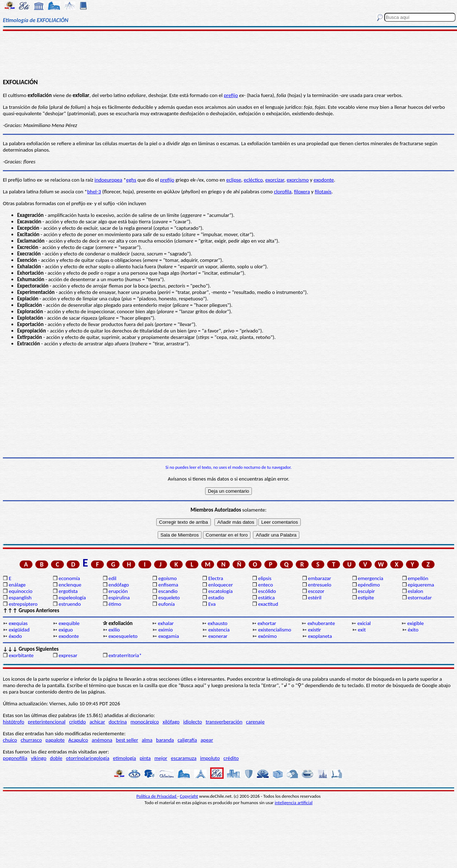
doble (56, 758)
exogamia (169, 636)
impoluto (210, 758)
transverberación (224, 722)
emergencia (370, 578)
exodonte (324, 180)
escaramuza (184, 758)
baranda (165, 740)
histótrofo (14, 722)
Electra (216, 578)
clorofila (283, 192)
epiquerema (421, 585)
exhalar (166, 623)
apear (207, 740)
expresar (68, 655)
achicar (97, 722)
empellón (418, 578)
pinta (145, 758)
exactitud (268, 604)
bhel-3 (94, 192)
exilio (114, 630)
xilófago (171, 722)
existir (314, 630)
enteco (265, 585)
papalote (55, 740)
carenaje (255, 722)
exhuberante (321, 623)
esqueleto (169, 598)
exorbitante (21, 655)
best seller (127, 740)
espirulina (119, 598)
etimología (125, 758)
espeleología (72, 598)
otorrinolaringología (88, 758)
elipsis (265, 578)
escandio (168, 591)
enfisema (168, 585)
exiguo (66, 630)
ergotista (68, 591)
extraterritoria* (125, 655)
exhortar (267, 623)
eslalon (415, 591)
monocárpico (145, 722)
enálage (17, 585)
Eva (212, 604)
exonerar (218, 636)
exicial (364, 623)
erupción (118, 591)
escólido (267, 591)
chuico (10, 740)
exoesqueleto (123, 636)
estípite (366, 598)
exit (362, 630)
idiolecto (192, 722)
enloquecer (221, 585)
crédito (231, 758)
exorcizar (275, 180)
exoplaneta (320, 636)
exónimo (267, 636)
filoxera (302, 192)
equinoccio (21, 591)
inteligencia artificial (294, 803)
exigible (416, 623)
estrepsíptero (23, 604)
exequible (69, 623)
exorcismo (298, 180)
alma (147, 740)
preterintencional (47, 722)
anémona (102, 740)
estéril (315, 598)
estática (266, 598)
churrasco (31, 740)
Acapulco (78, 740)
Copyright (189, 796)
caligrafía (187, 740)
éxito (413, 630)
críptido (78, 722)
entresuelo (319, 585)
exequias (18, 623)
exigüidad (19, 630)
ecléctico (253, 180)
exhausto (217, 623)
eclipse (234, 180)
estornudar (420, 598)
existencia (219, 630)
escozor (316, 591)
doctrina (118, 722)
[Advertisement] (229, 54)
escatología (220, 591)
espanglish (20, 598)
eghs (131, 180)
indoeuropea (108, 180)
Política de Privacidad (157, 796)
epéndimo (369, 585)
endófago (119, 585)
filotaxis (323, 192)
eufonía (167, 604)
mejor (161, 758)
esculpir (366, 591)
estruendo (70, 604)
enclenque (70, 585)
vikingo (39, 758)
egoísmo (168, 578)
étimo (115, 604)
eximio (166, 630)
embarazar (319, 578)
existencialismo (275, 630)
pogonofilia (15, 758)
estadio (216, 598)
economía (69, 578)
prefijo (231, 95)
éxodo (15, 636)
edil (112, 578)
